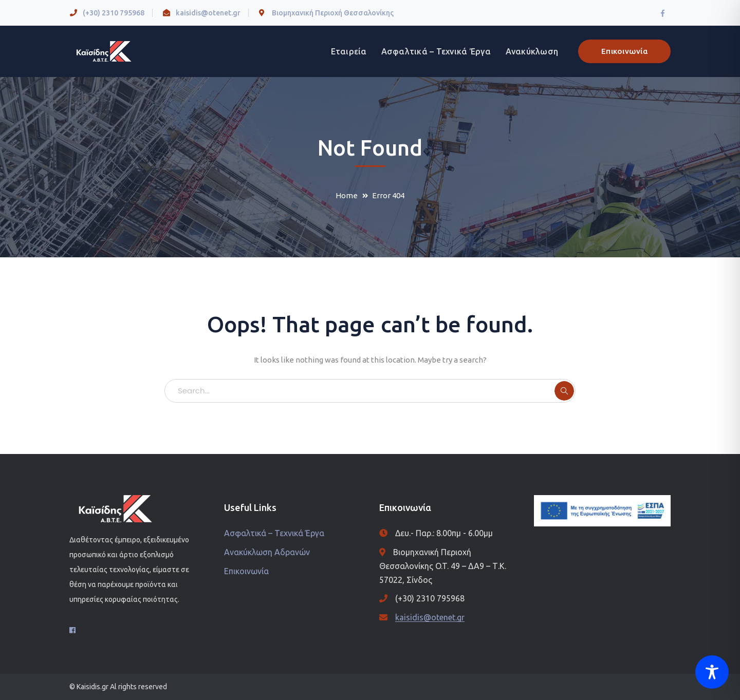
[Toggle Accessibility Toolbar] (712, 672)
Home (347, 195)
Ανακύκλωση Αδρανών (267, 552)
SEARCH (564, 391)
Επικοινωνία (624, 51)
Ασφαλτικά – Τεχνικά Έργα (274, 533)
